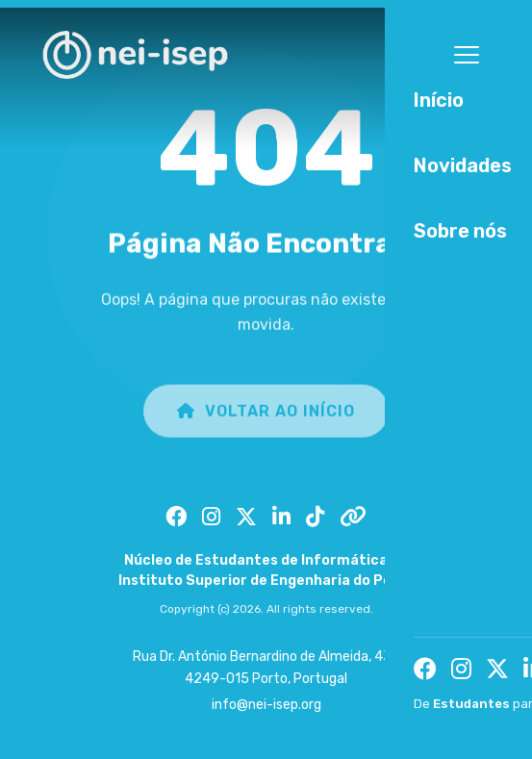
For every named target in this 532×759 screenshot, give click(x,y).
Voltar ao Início (266, 417)
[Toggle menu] (467, 55)
